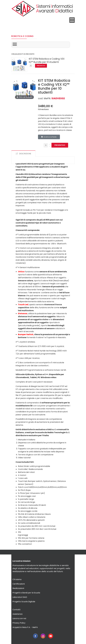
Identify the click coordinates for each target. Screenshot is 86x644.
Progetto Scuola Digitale (24, 602)
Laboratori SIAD (20, 597)
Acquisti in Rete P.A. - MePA (25, 627)
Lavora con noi (19, 618)
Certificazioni (19, 584)
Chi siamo (17, 579)
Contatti (16, 610)
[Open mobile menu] (72, 20)
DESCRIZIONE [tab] (23, 154)
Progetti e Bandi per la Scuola (26, 593)
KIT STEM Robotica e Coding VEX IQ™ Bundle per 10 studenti (47, 60)
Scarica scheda (49, 137)
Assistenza (17, 614)
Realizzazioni (18, 588)
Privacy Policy (19, 623)
